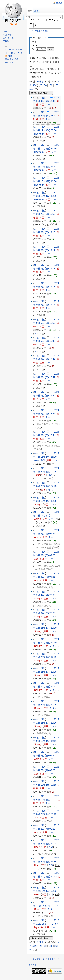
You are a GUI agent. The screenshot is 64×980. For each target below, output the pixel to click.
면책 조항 (33, 965)
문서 (30, 11)
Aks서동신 (40, 460)
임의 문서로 (8, 38)
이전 (43, 98)
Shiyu (37, 909)
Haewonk (39, 134)
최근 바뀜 (7, 35)
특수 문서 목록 (12, 59)
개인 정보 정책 (35, 959)
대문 (5, 31)
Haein (37, 847)
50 (45, 85)
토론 (42, 104)
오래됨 (40, 81)
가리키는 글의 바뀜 (14, 53)
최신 (36, 112)
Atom (10, 56)
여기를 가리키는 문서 (15, 49)
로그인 (59, 3)
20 (41, 85)
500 (31, 89)
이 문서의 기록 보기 (40, 31)
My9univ (39, 927)
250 (56, 85)
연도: (35, 42)
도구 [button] (7, 46)
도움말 (6, 41)
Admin (38, 519)
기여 (48, 104)
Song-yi (38, 504)
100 (51, 85)
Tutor (37, 475)
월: (33, 49)
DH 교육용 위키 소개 (51, 959)
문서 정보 (9, 62)
